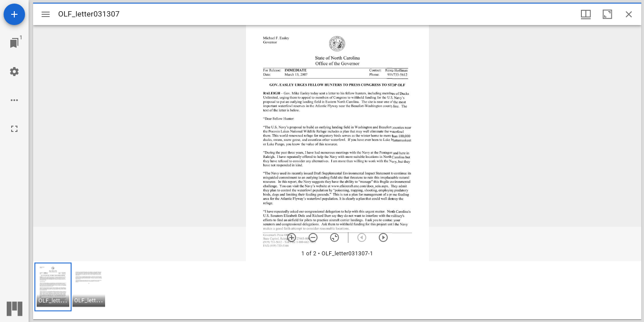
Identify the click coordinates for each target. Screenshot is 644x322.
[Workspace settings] (14, 72)
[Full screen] (14, 129)
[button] (53, 287)
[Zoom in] (292, 237)
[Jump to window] (14, 43)
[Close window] (629, 14)
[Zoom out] (313, 237)
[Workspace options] (14, 100)
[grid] (337, 290)
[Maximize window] (607, 14)
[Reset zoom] (335, 237)
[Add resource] (14, 14)
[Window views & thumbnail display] (586, 14)
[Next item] (383, 237)
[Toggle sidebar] (46, 14)
